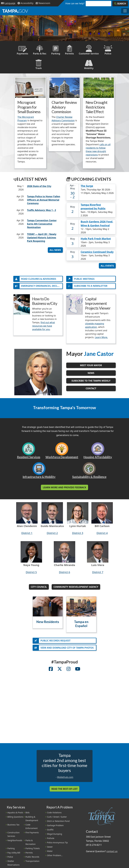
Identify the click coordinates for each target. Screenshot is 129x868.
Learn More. (101, 338)
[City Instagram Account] (69, 671)
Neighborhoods (15, 842)
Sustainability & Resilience (89, 478)
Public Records (32, 859)
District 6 (64, 573)
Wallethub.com (65, 779)
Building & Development (32, 820)
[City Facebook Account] (51, 671)
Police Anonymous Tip (57, 844)
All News (55, 250)
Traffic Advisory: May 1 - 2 (41, 210)
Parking (11, 850)
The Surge (87, 186)
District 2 (52, 534)
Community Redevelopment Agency (76, 588)
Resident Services (29, 458)
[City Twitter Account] (60, 671)
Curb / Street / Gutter (57, 819)
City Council (39, 588)
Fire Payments (32, 834)
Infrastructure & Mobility (39, 478)
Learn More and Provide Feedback (64, 488)
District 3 (78, 534)
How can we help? (75, 3)
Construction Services (14, 836)
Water (50, 853)
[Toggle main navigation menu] (125, 11)
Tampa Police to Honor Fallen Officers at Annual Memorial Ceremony (44, 200)
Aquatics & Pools (15, 814)
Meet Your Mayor (91, 366)
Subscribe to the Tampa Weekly (91, 382)
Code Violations (54, 814)
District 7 (98, 573)
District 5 (31, 573)
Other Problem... (55, 857)
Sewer (50, 849)
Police (10, 859)
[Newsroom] (43, 3)
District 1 (27, 534)
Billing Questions (15, 819)
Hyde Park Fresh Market (96, 239)
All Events (107, 266)
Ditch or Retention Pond (58, 823)
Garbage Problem (55, 827)
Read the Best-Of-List (65, 791)
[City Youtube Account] (78, 671)
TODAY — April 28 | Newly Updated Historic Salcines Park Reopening (42, 238)
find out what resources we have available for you (44, 327)
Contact (91, 389)
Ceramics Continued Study (97, 252)
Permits (29, 854)
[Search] (120, 4)
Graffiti (50, 831)
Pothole (51, 840)
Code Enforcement (32, 828)
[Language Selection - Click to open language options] (8, 3)
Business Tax (13, 826)
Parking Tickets (33, 850)
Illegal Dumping (55, 836)
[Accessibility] (25, 3)
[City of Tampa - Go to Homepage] (15, 11)
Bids (27, 814)
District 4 (102, 534)
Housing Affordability (98, 458)
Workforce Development (62, 458)
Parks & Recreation (30, 844)
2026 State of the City (39, 186)
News (91, 374)
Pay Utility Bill (14, 854)
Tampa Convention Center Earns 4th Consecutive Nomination (42, 224)
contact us (112, 853)
